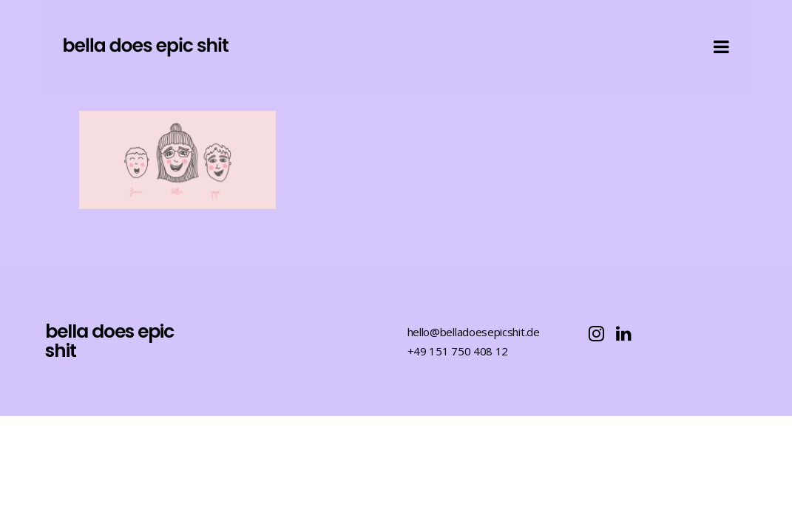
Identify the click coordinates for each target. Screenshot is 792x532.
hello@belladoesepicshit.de (474, 332)
